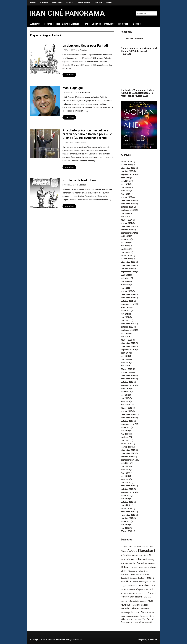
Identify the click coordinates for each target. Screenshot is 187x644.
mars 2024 (126, 217)
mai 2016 (125, 466)
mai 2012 (125, 528)
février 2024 (127, 220)
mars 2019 (126, 366)
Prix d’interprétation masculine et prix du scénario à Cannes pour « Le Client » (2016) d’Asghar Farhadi (87, 134)
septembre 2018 (128, 385)
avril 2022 (125, 285)
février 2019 (127, 369)
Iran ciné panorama (67, 13)
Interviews (109, 24)
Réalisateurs (62, 24)
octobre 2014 (127, 489)
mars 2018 (126, 405)
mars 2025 (126, 194)
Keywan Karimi (144, 589)
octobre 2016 (127, 457)
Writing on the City (146, 622)
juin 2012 (125, 525)
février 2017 (127, 444)
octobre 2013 (127, 502)
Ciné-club (98, 3)
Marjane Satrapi (140, 605)
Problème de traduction (79, 180)
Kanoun (132, 590)
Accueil (33, 3)
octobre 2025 (127, 171)
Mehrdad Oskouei (130, 608)
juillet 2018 (126, 392)
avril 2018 (125, 401)
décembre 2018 (128, 376)
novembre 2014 (128, 486)
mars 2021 (126, 320)
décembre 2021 (128, 294)
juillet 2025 (126, 181)
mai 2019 (125, 359)
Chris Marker (144, 567)
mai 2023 (125, 246)
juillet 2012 (126, 521)
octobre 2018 (127, 382)
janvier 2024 (126, 223)
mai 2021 (125, 317)
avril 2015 (125, 479)
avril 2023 (125, 249)
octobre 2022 (127, 269)
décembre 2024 (128, 200)
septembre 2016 (128, 460)
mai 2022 (125, 282)
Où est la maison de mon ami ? (130, 616)
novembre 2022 (128, 265)
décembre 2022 (128, 262)
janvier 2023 (126, 259)
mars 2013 (126, 505)
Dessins (137, 24)
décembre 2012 (128, 512)
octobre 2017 (127, 421)
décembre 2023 (128, 226)
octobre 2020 (127, 327)
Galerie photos (83, 3)
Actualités (35, 24)
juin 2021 (125, 314)
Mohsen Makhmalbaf (143, 612)
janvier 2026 (126, 165)
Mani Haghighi (73, 88)
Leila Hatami (136, 597)
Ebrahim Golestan (130, 574)
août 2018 (125, 389)
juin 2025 (125, 184)
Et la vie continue (145, 575)
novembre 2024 (128, 204)
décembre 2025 (128, 168)
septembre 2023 (128, 233)
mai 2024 (125, 213)
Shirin (131, 619)
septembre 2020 (128, 330)
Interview (144, 585)
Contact (70, 3)
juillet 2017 (126, 427)
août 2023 (125, 236)
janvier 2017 (126, 447)
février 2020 (127, 340)
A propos (44, 3)
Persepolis (144, 616)
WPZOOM (152, 640)
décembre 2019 (128, 343)
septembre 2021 (128, 304)
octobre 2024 (127, 207)
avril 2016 (125, 470)
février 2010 (127, 531)
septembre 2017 (128, 424)
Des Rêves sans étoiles (134, 571)
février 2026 (127, 162)
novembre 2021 (128, 298)
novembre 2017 (128, 418)
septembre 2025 (128, 174)
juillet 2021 (126, 311)
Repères (48, 24)
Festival (109, 3)
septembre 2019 (128, 350)
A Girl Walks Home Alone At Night (134, 555)
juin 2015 (125, 476)
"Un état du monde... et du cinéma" (135, 546)
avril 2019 (125, 363)
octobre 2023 (127, 230)
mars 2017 (126, 440)
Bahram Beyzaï (130, 567)
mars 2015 (126, 483)
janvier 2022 (126, 291)
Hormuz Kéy (133, 586)
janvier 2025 (126, 197)
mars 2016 (126, 473)
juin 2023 (125, 243)
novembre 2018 (128, 379)
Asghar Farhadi (137, 563)
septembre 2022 (128, 272)
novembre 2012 (128, 515)
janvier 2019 (126, 372)
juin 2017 (125, 431)
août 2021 (125, 307)
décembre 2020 (128, 324)
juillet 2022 (126, 278)
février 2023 (127, 256)
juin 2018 (125, 395)
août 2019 (125, 353)
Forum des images (141, 582)
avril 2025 (125, 191)
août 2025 (125, 178)
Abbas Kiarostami (141, 551)
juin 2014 (125, 499)
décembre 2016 (128, 450)
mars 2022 (126, 288)
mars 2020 (126, 337)
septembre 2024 (128, 210)
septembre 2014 (128, 492)
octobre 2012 (127, 518)
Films (85, 24)
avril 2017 (125, 437)
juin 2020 (125, 333)
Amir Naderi (139, 559)
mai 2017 (125, 434)
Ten (144, 619)
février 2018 (127, 408)
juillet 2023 (126, 239)
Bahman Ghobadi (150, 564)
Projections (124, 24)
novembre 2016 (128, 453)
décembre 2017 (128, 414)
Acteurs (75, 24)
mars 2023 (126, 252)
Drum (146, 571)
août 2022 (125, 275)
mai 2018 (125, 398)
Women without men (132, 622)
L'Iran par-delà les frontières (132, 593)
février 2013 (127, 509)
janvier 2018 (126, 411)
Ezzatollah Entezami (129, 578)
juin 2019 (125, 356)
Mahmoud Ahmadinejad (137, 601)
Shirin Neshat (137, 619)
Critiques (96, 24)
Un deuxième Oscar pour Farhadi (85, 46)
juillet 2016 (126, 463)
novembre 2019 (128, 346)
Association (57, 3)
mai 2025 (125, 187)
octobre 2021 (127, 301)
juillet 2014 (126, 496)
